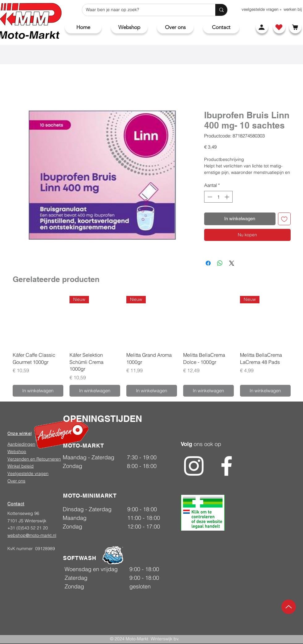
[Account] (262, 27)
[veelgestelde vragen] (260, 9)
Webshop (17, 452)
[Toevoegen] (284, 219)
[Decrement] (209, 197)
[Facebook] (227, 466)
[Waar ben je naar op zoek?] (144, 10)
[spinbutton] (218, 197)
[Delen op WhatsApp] (220, 263)
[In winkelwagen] (38, 391)
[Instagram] (194, 466)
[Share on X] (232, 263)
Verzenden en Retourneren (34, 459)
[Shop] (279, 27)
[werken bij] (293, 9)
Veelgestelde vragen (28, 474)
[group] (152, 346)
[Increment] (227, 197)
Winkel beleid (21, 466)
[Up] (289, 607)
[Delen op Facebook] (208, 263)
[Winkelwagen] (295, 27)
